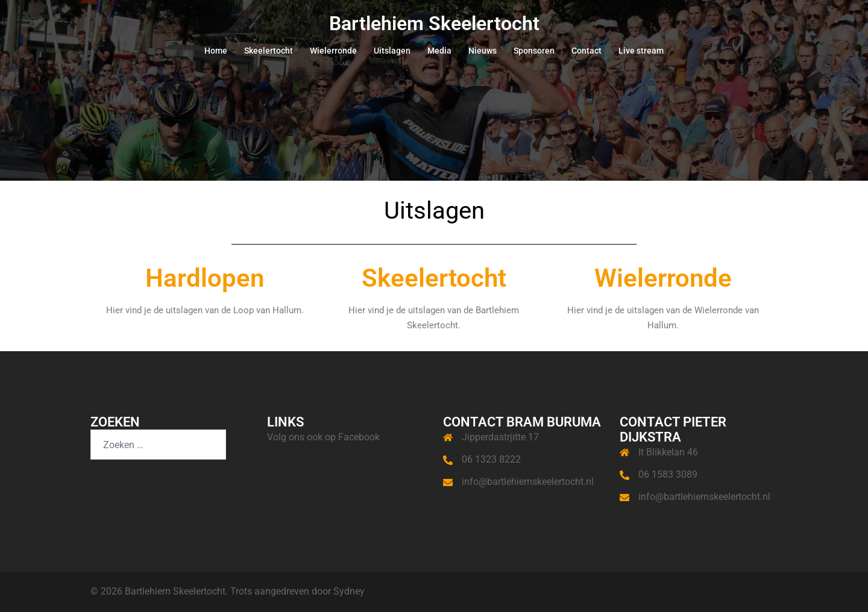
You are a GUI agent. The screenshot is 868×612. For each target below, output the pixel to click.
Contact (587, 51)
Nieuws (483, 51)
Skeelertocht (269, 51)
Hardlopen (205, 278)
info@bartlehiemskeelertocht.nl (528, 482)
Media (439, 51)
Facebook (359, 437)
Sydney (349, 591)
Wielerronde (333, 51)
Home (216, 51)
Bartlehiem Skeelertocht (434, 23)
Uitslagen (392, 51)
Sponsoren (534, 51)
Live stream (641, 51)
